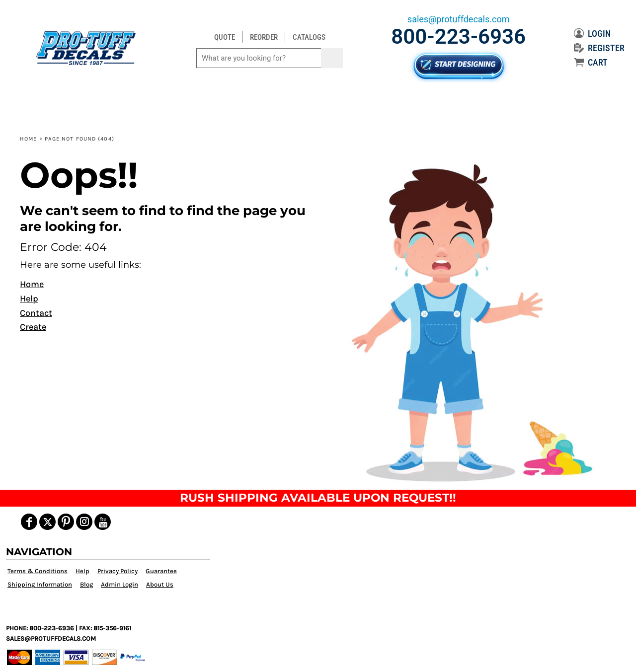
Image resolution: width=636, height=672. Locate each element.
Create (33, 327)
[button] (469, 321)
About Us (160, 584)
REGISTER (599, 48)
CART (591, 62)
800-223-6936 (458, 37)
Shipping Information (40, 584)
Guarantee (161, 571)
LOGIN (592, 34)
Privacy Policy (118, 571)
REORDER (264, 37)
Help (29, 299)
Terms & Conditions (38, 571)
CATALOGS (309, 37)
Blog (86, 584)
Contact (36, 313)
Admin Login (119, 584)
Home (28, 139)
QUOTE (225, 37)
